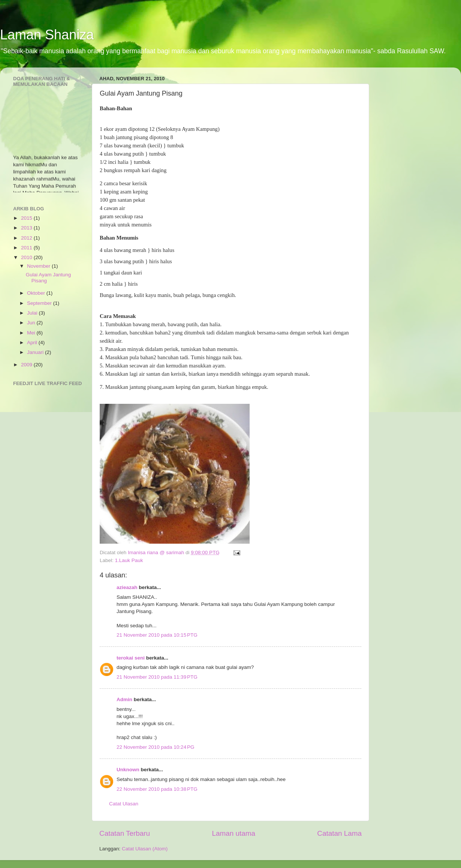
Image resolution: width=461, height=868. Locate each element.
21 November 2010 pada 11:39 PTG (157, 677)
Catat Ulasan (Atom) (145, 849)
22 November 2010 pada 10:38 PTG (157, 789)
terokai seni (131, 658)
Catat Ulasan (124, 804)
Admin (124, 699)
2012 (27, 238)
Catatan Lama (339, 833)
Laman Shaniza (47, 35)
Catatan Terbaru (125, 833)
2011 (27, 248)
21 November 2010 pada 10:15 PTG (157, 635)
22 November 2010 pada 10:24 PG (156, 747)
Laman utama (233, 833)
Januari (36, 352)
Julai (33, 313)
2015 (27, 218)
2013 (27, 228)
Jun (32, 323)
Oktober (37, 293)
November (39, 266)
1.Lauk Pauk (129, 560)
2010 (27, 257)
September (40, 303)
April (33, 343)
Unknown (128, 770)
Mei (32, 333)
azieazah (127, 587)
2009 (27, 365)
